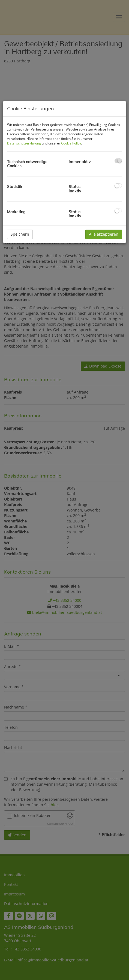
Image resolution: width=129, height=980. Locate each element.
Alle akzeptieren (104, 234)
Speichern (20, 234)
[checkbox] (118, 161)
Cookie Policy (71, 143)
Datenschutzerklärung (24, 143)
